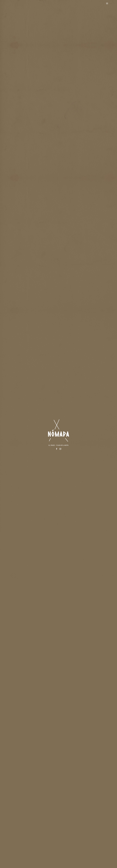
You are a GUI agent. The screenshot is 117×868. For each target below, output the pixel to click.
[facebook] (57, 449)
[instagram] (60, 449)
